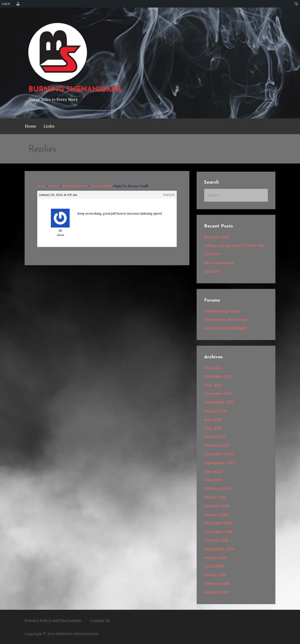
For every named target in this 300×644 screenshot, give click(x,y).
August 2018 (215, 558)
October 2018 (216, 540)
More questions (219, 263)
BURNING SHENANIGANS (75, 90)
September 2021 (219, 402)
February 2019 (217, 506)
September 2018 (219, 549)
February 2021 (217, 445)
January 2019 (216, 515)
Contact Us (100, 621)
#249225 (169, 195)
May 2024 (213, 368)
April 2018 (214, 566)
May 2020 (213, 480)
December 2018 (218, 523)
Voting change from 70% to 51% (234, 246)
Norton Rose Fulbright (225, 328)
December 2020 (219, 454)
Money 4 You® (101, 186)
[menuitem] (17, 4)
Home (30, 126)
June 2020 (213, 471)
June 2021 (213, 420)
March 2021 (215, 437)
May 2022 (213, 385)
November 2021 (218, 394)
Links (49, 126)
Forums (54, 186)
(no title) (212, 254)
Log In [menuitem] (6, 4)
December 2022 (219, 376)
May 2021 (213, 428)
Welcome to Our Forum (226, 319)
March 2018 (215, 575)
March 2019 (215, 497)
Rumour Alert (217, 237)
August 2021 (215, 411)
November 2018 (218, 532)
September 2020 (219, 463)
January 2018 (216, 592)
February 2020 (218, 489)
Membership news (75, 186)
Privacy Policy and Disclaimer (53, 621)
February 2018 (217, 583)
